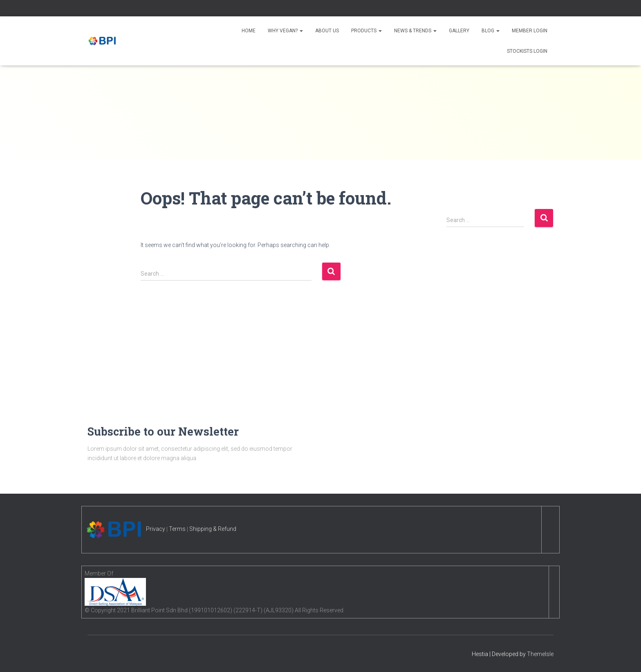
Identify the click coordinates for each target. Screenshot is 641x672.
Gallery (459, 31)
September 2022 (472, 324)
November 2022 (472, 308)
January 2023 (469, 292)
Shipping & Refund (213, 529)
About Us (327, 31)
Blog (491, 31)
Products (366, 31)
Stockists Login (527, 51)
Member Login (530, 31)
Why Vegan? (285, 31)
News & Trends (415, 31)
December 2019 (472, 339)
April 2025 (464, 276)
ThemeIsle (540, 654)
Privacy (156, 529)
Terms (177, 529)
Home (249, 31)
